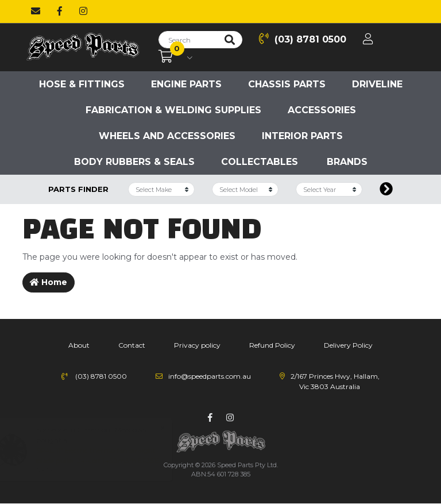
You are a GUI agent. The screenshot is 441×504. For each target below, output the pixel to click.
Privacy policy (197, 345)
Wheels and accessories (167, 136)
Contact (132, 345)
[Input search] (188, 40)
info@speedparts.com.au (210, 376)
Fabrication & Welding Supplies (173, 110)
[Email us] (36, 11)
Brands (347, 162)
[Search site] (230, 40)
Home (49, 282)
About (79, 345)
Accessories (322, 110)
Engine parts (186, 84)
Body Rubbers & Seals (134, 162)
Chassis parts (287, 84)
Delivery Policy (348, 345)
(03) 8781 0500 (303, 39)
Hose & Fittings (82, 84)
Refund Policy (272, 345)
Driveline (377, 84)
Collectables (260, 162)
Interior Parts (302, 136)
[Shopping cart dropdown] (175, 57)
